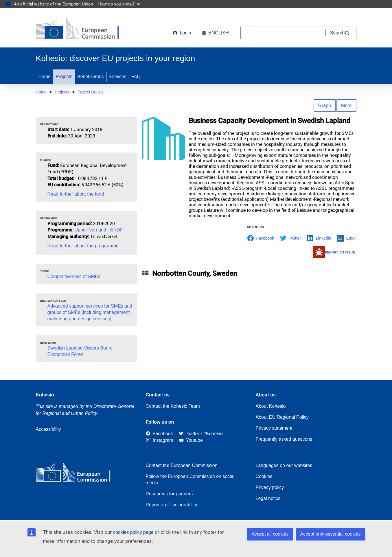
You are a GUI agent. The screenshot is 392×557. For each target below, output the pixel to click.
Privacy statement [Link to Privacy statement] (274, 428)
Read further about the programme (83, 246)
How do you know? (119, 4)
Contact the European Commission (182, 465)
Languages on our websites (284, 465)
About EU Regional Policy (282, 417)
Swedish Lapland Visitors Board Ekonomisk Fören (80, 351)
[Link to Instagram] (160, 440)
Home (45, 77)
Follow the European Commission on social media (190, 480)
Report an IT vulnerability (172, 505)
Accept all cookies (270, 534)
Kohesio (45, 395)
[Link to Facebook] (159, 434)
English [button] (215, 33)
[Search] (341, 33)
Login (182, 33)
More (346, 105)
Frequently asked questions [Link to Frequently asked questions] (284, 439)
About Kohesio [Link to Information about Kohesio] (271, 406)
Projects (64, 77)
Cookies (264, 476)
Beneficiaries (91, 77)
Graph (325, 105)
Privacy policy (270, 487)
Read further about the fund (76, 194)
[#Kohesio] (213, 434)
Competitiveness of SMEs (74, 276)
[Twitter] (189, 434)
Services (118, 77)
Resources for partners (169, 494)
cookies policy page (133, 532)
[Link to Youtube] (191, 440)
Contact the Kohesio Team (173, 406)
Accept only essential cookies (331, 534)
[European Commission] (82, 29)
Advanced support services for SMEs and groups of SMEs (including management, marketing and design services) (90, 312)
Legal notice (268, 498)
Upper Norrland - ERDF (99, 230)
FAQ (136, 77)
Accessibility (48, 429)
